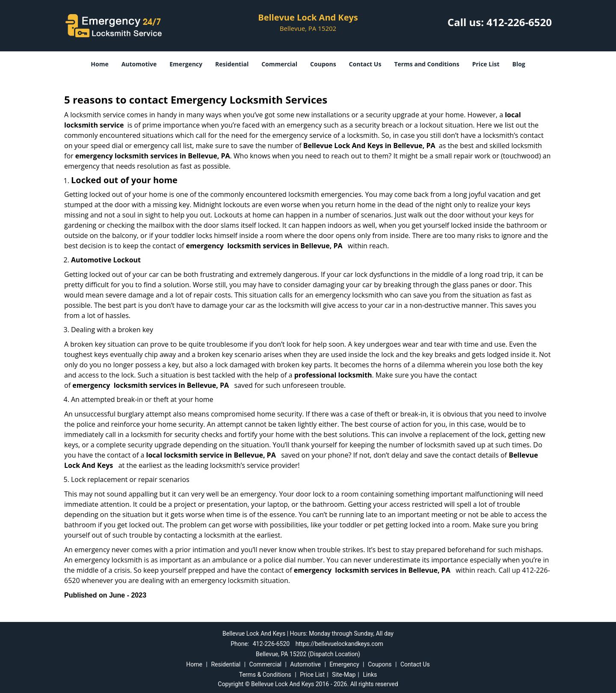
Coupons (323, 64)
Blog (518, 64)
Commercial (279, 64)
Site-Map (344, 675)
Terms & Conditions (265, 675)
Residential (232, 64)
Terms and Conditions (426, 64)
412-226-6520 (519, 22)
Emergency (186, 64)
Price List (486, 64)
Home (99, 64)
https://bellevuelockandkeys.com (339, 644)
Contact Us (365, 64)
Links (370, 675)
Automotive (139, 64)
